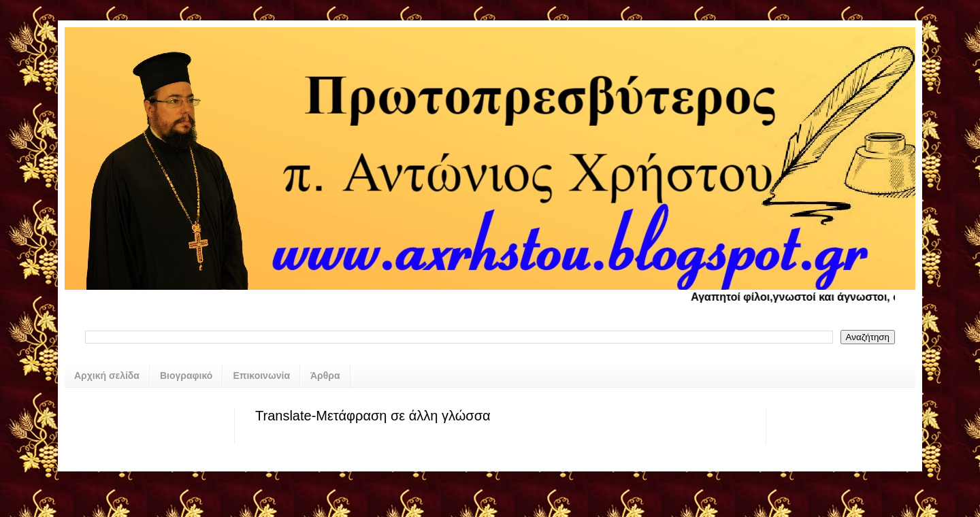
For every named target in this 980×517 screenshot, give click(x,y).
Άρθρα (325, 376)
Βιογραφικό (186, 376)
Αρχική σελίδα (107, 376)
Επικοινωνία (261, 376)
